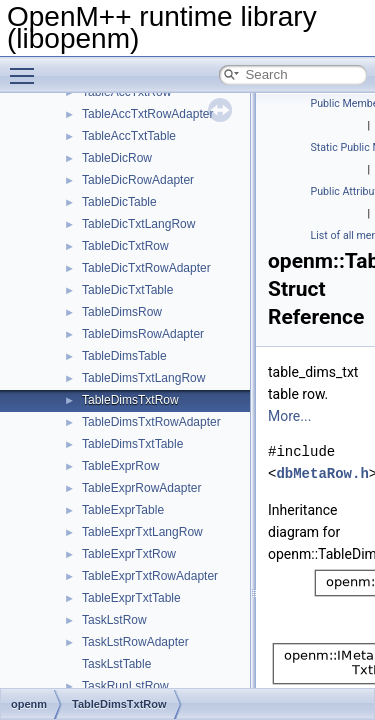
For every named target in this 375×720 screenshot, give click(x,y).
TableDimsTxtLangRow (143, 378)
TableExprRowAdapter (141, 488)
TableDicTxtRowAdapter (146, 268)
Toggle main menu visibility (27, 67)
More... (289, 416)
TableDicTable (119, 202)
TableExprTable (123, 510)
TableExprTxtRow (129, 554)
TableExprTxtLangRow (142, 532)
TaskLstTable (116, 664)
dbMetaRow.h (322, 473)
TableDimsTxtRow (130, 400)
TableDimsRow (122, 312)
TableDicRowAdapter (138, 180)
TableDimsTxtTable (132, 444)
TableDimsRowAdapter (143, 334)
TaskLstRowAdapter (135, 642)
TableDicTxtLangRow (138, 224)
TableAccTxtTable (129, 136)
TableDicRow (117, 158)
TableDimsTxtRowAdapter (151, 422)
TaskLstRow (114, 620)
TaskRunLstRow (125, 686)
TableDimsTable (124, 356)
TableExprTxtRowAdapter (150, 576)
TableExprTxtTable (131, 598)
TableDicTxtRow (125, 246)
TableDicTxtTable (127, 290)
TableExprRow (120, 466)
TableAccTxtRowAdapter (147, 114)
